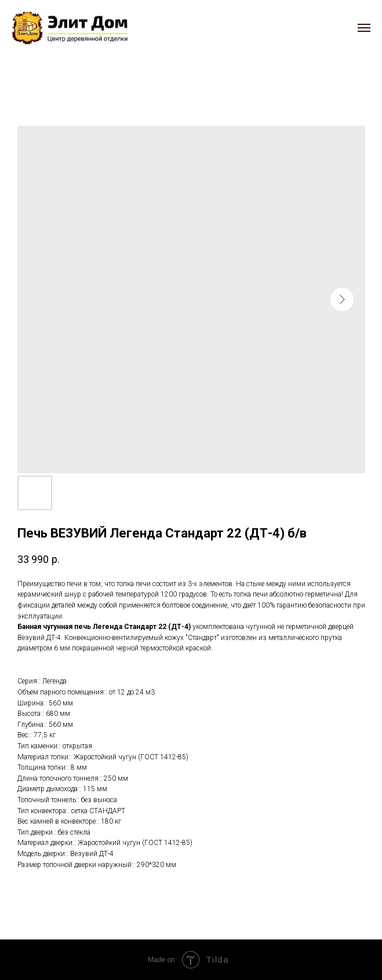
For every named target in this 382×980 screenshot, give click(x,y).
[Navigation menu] (364, 28)
